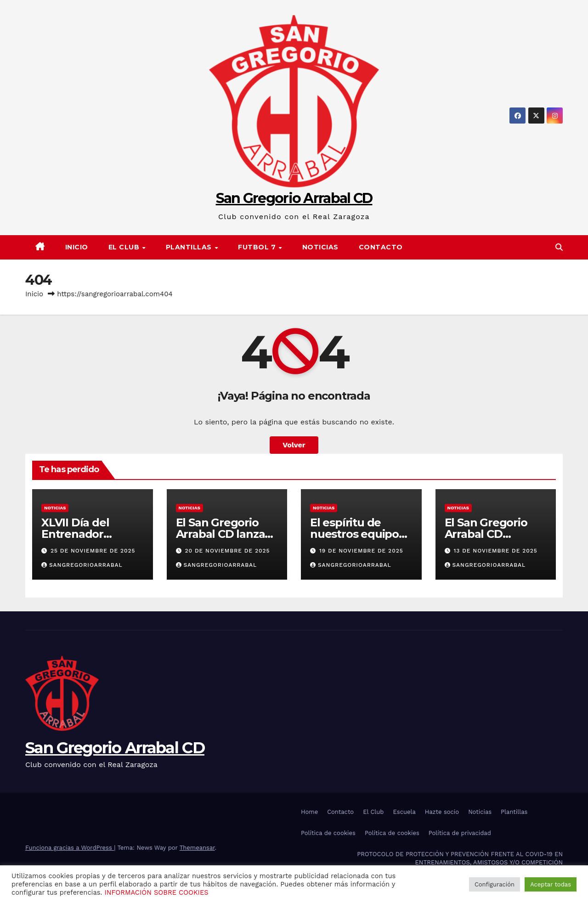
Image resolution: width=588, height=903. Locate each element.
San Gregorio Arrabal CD (294, 198)
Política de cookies (328, 833)
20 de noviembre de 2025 (227, 551)
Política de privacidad (460, 833)
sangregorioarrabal (82, 565)
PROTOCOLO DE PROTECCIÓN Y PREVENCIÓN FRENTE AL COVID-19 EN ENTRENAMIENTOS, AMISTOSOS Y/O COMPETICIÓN (460, 858)
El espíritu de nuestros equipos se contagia (357, 534)
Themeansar (197, 848)
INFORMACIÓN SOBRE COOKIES (156, 892)
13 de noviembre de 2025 (495, 551)
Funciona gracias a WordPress (70, 848)
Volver (294, 445)
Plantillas (514, 812)
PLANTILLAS (190, 247)
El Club (125, 247)
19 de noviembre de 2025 (361, 551)
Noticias (320, 247)
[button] (559, 247)
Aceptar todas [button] (551, 884)
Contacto (381, 247)
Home (309, 812)
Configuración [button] (495, 884)
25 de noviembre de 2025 (93, 551)
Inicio (77, 247)
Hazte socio (442, 812)
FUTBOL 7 (258, 247)
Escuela (404, 812)
